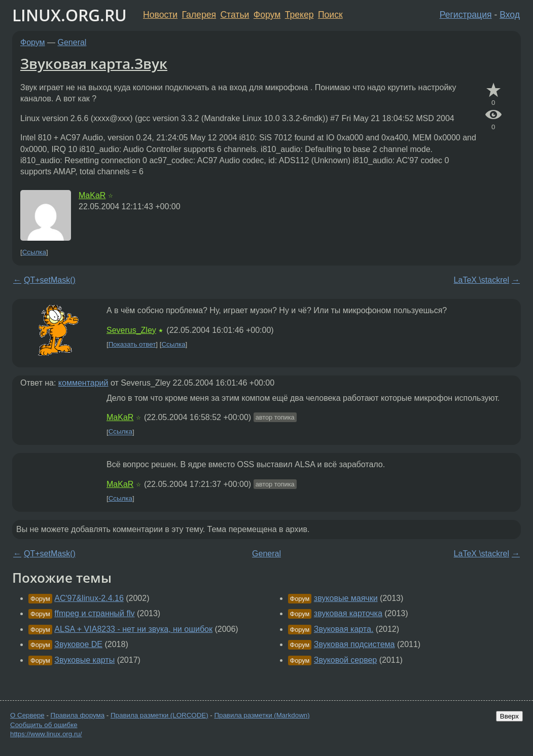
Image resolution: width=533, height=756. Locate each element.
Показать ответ (132, 344)
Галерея (199, 15)
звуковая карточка (348, 613)
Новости (160, 15)
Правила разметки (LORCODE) (159, 715)
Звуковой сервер (345, 660)
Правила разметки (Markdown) (262, 715)
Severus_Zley (131, 330)
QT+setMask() (50, 280)
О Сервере (27, 715)
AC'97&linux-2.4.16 (89, 598)
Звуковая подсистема (354, 644)
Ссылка (34, 252)
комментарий (83, 383)
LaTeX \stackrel (482, 280)
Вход (510, 15)
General (72, 42)
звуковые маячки (346, 598)
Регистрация (466, 15)
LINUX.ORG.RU (69, 15)
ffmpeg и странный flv (94, 613)
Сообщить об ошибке (44, 725)
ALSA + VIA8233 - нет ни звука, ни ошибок (133, 629)
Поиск (330, 15)
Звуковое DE (78, 644)
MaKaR (92, 195)
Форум (267, 15)
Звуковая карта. (344, 629)
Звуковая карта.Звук (94, 63)
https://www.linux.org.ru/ (46, 734)
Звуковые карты (84, 660)
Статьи (235, 15)
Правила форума (78, 715)
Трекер (299, 15)
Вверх (509, 716)
